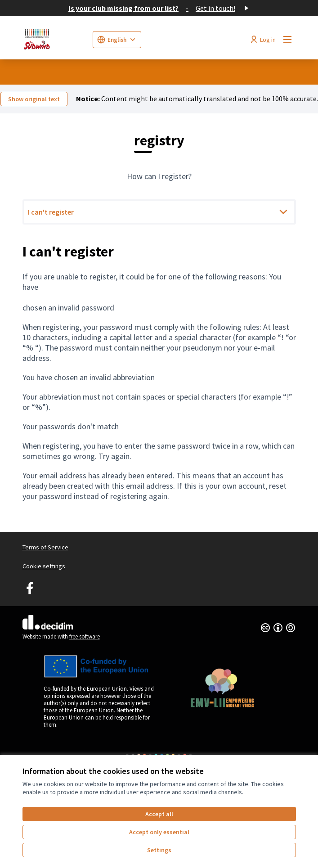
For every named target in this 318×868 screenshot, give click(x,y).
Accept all (159, 814)
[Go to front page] (54, 40)
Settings (159, 850)
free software (85, 636)
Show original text (34, 99)
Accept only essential (159, 832)
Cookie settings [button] (44, 566)
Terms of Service (45, 547)
